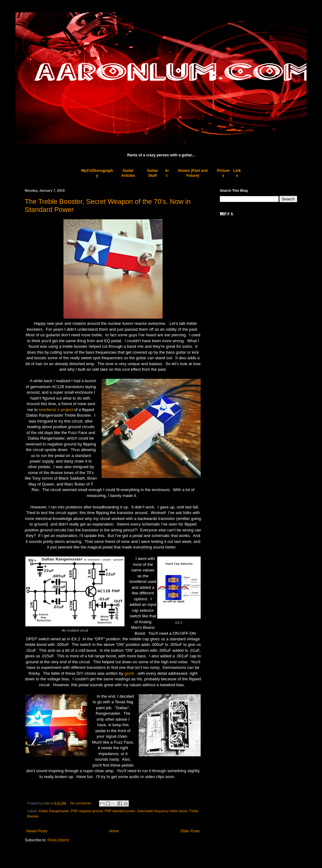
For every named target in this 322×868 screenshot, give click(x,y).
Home (114, 831)
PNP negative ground (87, 811)
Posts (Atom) (58, 840)
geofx (129, 673)
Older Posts (190, 831)
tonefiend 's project (56, 410)
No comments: (82, 803)
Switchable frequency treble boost (162, 811)
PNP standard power (120, 811)
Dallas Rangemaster (54, 811)
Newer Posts (37, 831)
